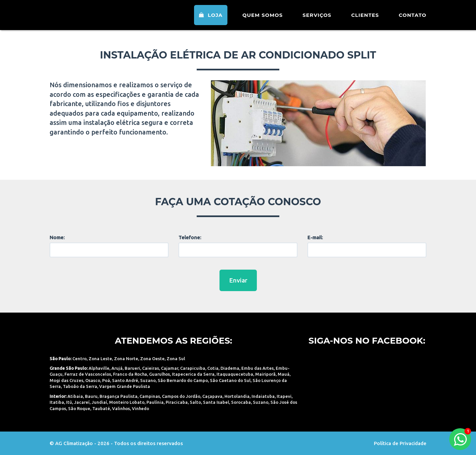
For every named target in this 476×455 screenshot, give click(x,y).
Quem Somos (262, 18)
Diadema (230, 368)
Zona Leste (100, 359)
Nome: (57, 237)
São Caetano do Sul (230, 380)
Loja (211, 18)
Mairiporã (265, 374)
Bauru (91, 396)
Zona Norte (126, 359)
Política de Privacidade (400, 443)
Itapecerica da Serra (193, 374)
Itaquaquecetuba (235, 374)
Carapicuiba (193, 368)
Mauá (284, 374)
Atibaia (75, 396)
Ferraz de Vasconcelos (88, 374)
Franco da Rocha (130, 374)
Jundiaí (99, 402)
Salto (195, 402)
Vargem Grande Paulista (125, 386)
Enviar (238, 280)
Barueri (132, 368)
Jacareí (82, 402)
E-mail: (315, 237)
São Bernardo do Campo (183, 380)
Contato (413, 18)
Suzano (148, 380)
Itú (69, 402)
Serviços (317, 18)
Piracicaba (177, 402)
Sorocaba (241, 402)
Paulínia (155, 402)
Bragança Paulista (119, 396)
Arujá (117, 368)
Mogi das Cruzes (66, 380)
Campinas (150, 396)
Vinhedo (140, 408)
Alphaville (99, 368)
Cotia (213, 368)
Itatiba (57, 402)
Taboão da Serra (80, 386)
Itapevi (284, 396)
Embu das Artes (258, 368)
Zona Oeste (152, 359)
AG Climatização (92, 17)
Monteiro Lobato (127, 402)
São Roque (79, 408)
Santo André (125, 380)
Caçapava (212, 396)
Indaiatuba (263, 396)
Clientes (365, 18)
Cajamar (170, 368)
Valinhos (121, 408)
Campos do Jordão (181, 396)
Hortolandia (237, 396)
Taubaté (101, 408)
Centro (79, 359)
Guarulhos (159, 374)
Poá (106, 380)
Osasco (93, 380)
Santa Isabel (216, 402)
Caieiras (151, 368)
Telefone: (190, 237)
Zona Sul (176, 359)
